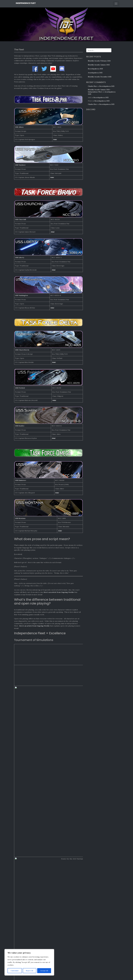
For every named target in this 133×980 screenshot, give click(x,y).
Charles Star (92, 86)
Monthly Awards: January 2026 (99, 65)
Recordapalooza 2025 (95, 69)
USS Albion (19, 127)
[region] (29, 962)
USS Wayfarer (20, 165)
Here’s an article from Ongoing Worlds (59, 592)
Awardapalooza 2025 (95, 73)
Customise (15, 971)
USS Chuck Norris (22, 350)
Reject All (29, 971)
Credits (56, 975)
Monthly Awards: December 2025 (100, 77)
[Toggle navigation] (116, 4)
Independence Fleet (26, 3)
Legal (61, 975)
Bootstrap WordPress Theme (76, 977)
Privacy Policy (69, 975)
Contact (77, 975)
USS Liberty (20, 257)
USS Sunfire (20, 426)
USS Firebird (20, 388)
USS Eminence (21, 480)
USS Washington (21, 295)
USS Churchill (20, 219)
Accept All (44, 971)
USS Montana (20, 518)
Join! (55, 139)
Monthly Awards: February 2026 (99, 61)
